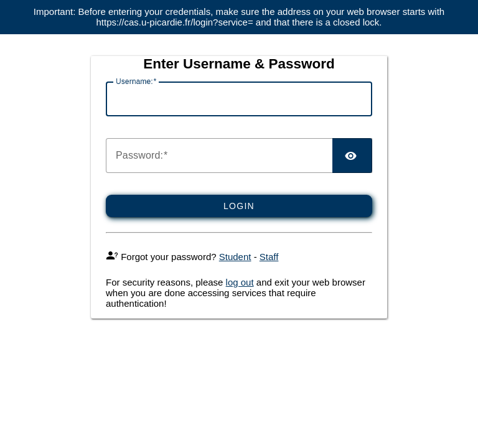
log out (240, 282)
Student (235, 257)
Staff (269, 257)
